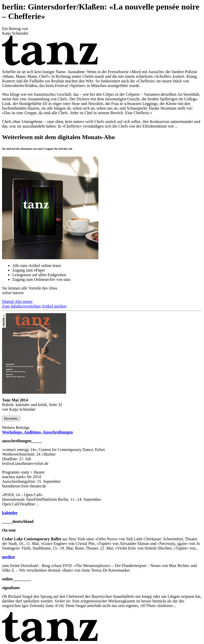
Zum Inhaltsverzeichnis (21, 306)
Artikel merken (54, 306)
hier (66, 149)
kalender (10, 513)
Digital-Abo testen (17, 301)
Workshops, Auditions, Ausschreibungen (37, 432)
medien (8, 557)
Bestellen (11, 419)
